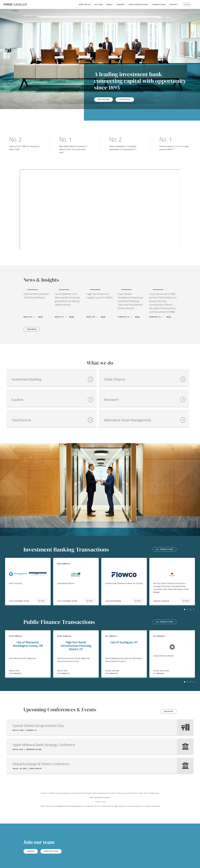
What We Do (85, 4)
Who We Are (104, 100)
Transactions (159, 4)
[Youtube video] (100, 209)
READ (40, 318)
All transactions (163, 536)
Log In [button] (186, 4)
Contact (174, 4)
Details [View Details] (42, 587)
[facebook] (5, 863)
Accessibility (73, 863)
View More (33, 330)
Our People (127, 100)
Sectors (99, 4)
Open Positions (54, 838)
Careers (121, 4)
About (110, 4)
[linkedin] (15, 863)
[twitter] (10, 863)
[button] (85, 4)
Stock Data (39, 863)
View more (167, 698)
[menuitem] (85, 4)
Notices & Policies (56, 863)
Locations (26, 863)
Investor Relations (138, 4)
